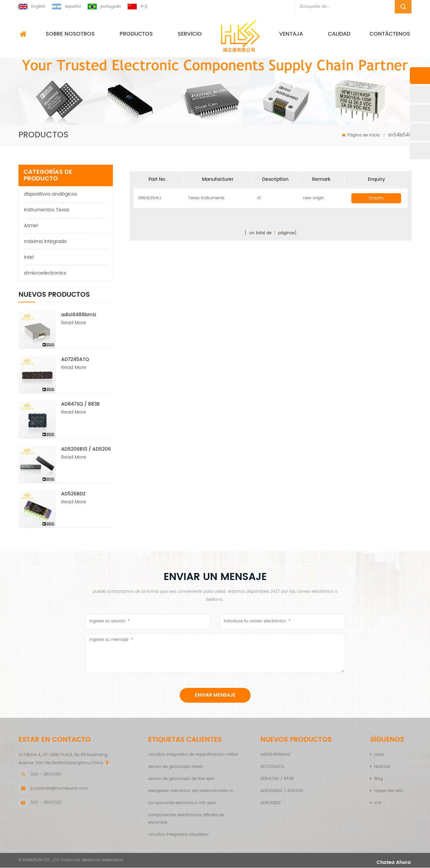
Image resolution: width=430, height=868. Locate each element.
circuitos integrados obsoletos (178, 835)
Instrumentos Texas (47, 210)
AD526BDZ (73, 494)
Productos (136, 34)
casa (379, 755)
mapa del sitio (389, 791)
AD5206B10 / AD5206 (86, 449)
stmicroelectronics (45, 273)
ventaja (291, 34)
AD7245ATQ (75, 360)
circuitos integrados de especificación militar (193, 755)
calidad (339, 34)
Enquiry (376, 198)
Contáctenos (390, 34)
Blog (379, 779)
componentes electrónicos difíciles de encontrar (186, 819)
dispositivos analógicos (50, 194)
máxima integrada (45, 242)
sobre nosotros (70, 34)
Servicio (190, 34)
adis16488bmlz (79, 315)
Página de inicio (361, 136)
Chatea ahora (387, 863)
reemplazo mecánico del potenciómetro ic (191, 791)
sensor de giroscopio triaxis (176, 767)
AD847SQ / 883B (80, 404)
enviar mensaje (215, 695)
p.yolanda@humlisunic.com (59, 789)
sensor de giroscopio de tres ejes (181, 779)
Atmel (31, 226)
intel (29, 258)
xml (378, 803)
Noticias (382, 767)
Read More (74, 323)
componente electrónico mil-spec (182, 803)
